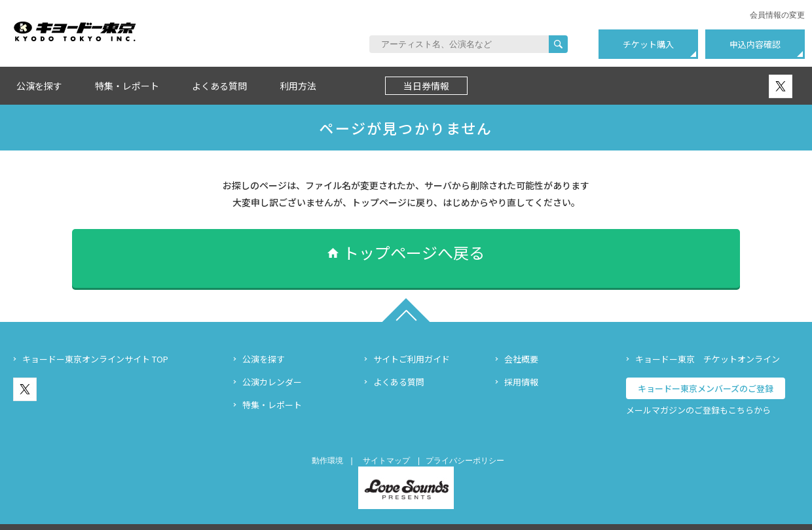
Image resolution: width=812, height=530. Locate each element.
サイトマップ (386, 441)
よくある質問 (219, 86)
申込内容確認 (755, 44)
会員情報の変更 (777, 15)
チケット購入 (648, 44)
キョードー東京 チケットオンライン (708, 339)
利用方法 (298, 86)
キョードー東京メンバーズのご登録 (706, 369)
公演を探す (39, 86)
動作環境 (327, 441)
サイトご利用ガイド (412, 339)
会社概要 (521, 339)
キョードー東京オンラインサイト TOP (95, 339)
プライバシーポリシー (465, 441)
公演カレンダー (272, 362)
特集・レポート (127, 86)
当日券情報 (426, 86)
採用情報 (521, 362)
